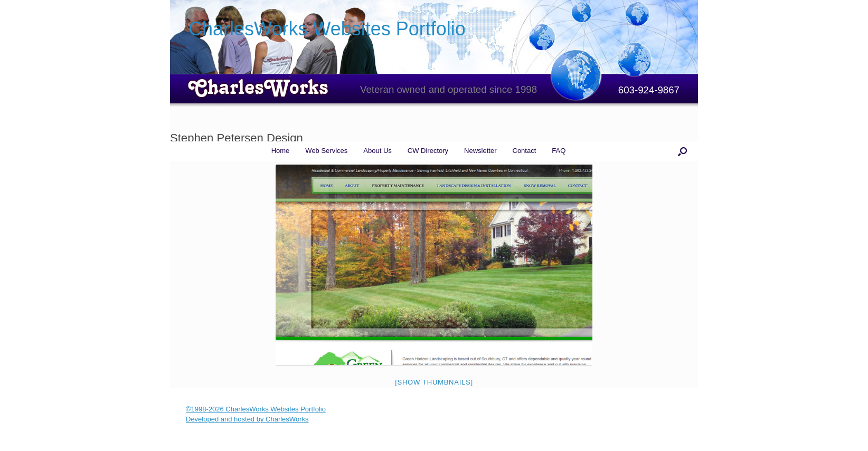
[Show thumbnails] (434, 382)
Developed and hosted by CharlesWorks (247, 419)
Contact (525, 151)
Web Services (326, 151)
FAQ (559, 151)
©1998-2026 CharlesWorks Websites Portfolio (256, 409)
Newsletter (480, 151)
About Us (377, 151)
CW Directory (428, 151)
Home (281, 151)
